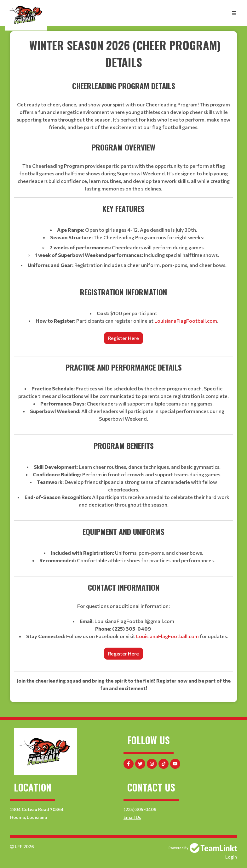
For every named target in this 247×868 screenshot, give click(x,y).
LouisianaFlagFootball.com (186, 321)
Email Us (132, 817)
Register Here (123, 338)
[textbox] (123, 364)
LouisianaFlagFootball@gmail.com (134, 621)
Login (231, 857)
